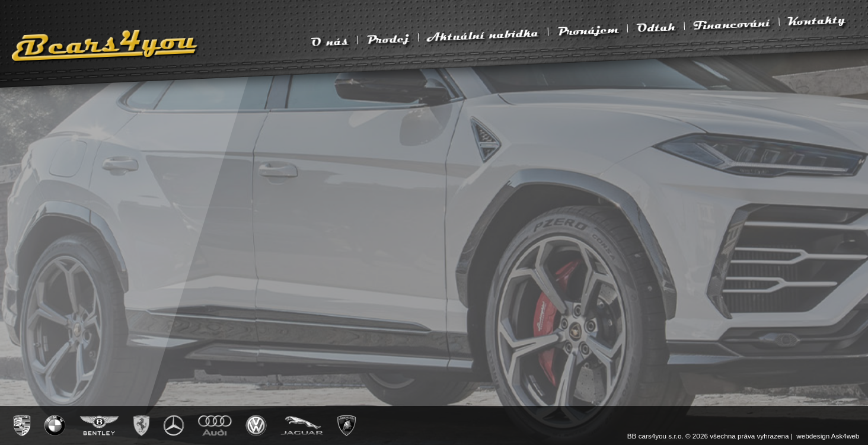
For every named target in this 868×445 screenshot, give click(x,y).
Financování (732, 25)
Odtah (656, 28)
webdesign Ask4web (828, 436)
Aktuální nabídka (483, 35)
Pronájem (587, 31)
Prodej (387, 39)
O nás (329, 42)
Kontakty (817, 20)
